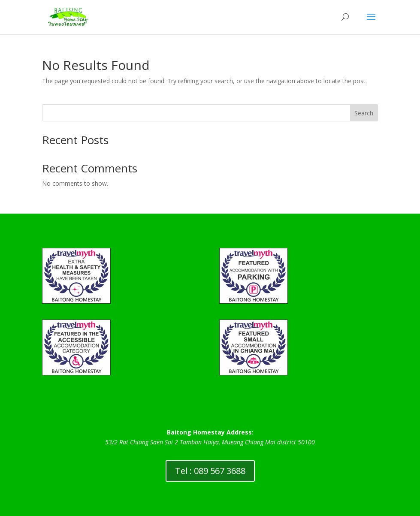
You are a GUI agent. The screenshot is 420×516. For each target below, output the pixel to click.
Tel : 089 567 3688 (210, 471)
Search (364, 113)
